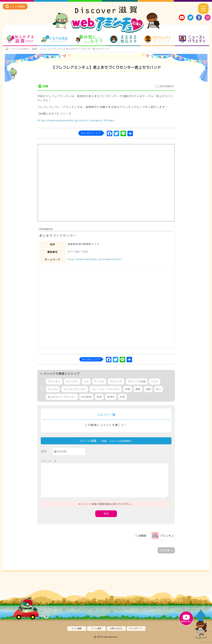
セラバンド (116, 381)
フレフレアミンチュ (75, 389)
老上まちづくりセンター (62, 397)
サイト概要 (77, 628)
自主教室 (86, 397)
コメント (49, 461)
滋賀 (148, 389)
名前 (44, 451)
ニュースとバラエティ (192, 39)
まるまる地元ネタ (123, 39)
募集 (138, 389)
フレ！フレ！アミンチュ (106, 389)
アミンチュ (54, 381)
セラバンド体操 (137, 381)
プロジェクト (158, 39)
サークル (99, 381)
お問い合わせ (116, 628)
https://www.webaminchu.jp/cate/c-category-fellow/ (76, 120)
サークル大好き (20, 49)
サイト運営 (96, 628)
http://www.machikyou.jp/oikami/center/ (95, 259)
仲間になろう (89, 39)
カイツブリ (72, 381)
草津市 (111, 397)
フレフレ (53, 389)
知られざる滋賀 (20, 39)
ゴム (86, 381)
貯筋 (122, 397)
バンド (155, 381)
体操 (34, 49)
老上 (159, 389)
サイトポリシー (136, 628)
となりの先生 (54, 39)
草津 (99, 397)
